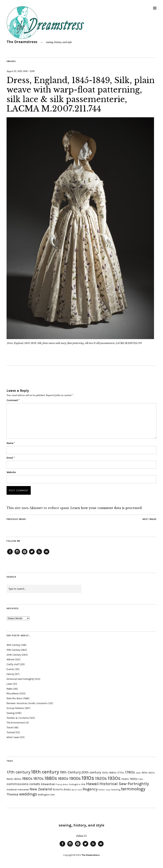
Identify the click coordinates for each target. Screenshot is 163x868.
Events (10, 669)
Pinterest (25, 554)
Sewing (10, 713)
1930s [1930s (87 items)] (114, 778)
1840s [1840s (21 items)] (10, 779)
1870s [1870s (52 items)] (39, 778)
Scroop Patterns (15, 708)
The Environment (16, 723)
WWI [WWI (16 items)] (53, 795)
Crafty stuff (13, 664)
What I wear (13, 737)
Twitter (32, 554)
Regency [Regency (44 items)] (90, 789)
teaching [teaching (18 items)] (116, 790)
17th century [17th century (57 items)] (18, 772)
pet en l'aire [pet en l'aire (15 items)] (77, 790)
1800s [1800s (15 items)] (138, 773)
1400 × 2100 (29, 71)
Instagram (17, 554)
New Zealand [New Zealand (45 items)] (41, 789)
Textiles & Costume (18, 718)
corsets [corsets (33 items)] (35, 784)
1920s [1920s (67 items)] (101, 778)
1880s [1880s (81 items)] (51, 778)
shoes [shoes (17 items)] (101, 790)
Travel (10, 727)
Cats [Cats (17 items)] (141, 779)
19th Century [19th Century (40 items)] (70, 772)
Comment (13, 400)
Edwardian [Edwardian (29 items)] (48, 784)
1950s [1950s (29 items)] (134, 779)
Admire (10, 659)
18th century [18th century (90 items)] (45, 772)
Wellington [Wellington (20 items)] (44, 795)
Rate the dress (15, 698)
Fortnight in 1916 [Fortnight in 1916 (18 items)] (77, 784)
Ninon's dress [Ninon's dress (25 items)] (62, 789)
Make (9, 689)
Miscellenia (13, 693)
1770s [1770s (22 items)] (121, 773)
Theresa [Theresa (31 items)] (12, 794)
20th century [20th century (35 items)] (91, 772)
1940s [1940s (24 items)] (125, 779)
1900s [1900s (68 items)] (75, 778)
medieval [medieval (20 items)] (12, 790)
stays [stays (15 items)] (108, 790)
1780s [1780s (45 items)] (130, 772)
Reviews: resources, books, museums (27, 703)
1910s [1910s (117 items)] (88, 778)
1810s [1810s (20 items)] (145, 773)
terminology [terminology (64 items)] (133, 789)
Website (11, 472)
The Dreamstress (22, 42)
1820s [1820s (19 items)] (152, 773)
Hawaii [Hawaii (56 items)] (92, 784)
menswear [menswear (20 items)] (23, 790)
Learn (9, 684)
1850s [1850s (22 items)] (18, 779)
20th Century (14, 655)
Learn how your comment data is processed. (106, 508)
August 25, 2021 (14, 71)
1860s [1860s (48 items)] (27, 779)
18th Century (13, 645)
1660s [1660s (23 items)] (113, 773)
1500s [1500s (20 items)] (105, 773)
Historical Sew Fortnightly (20, 679)
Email (11, 458)
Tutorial (11, 732)
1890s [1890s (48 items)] (63, 779)
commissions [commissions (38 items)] (18, 784)
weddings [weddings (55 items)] (28, 794)
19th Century (13, 650)
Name (11, 443)
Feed (39, 554)
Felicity (10, 674)
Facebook (10, 554)
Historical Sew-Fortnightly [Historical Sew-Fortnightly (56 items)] (124, 784)
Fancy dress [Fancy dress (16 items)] (62, 784)
